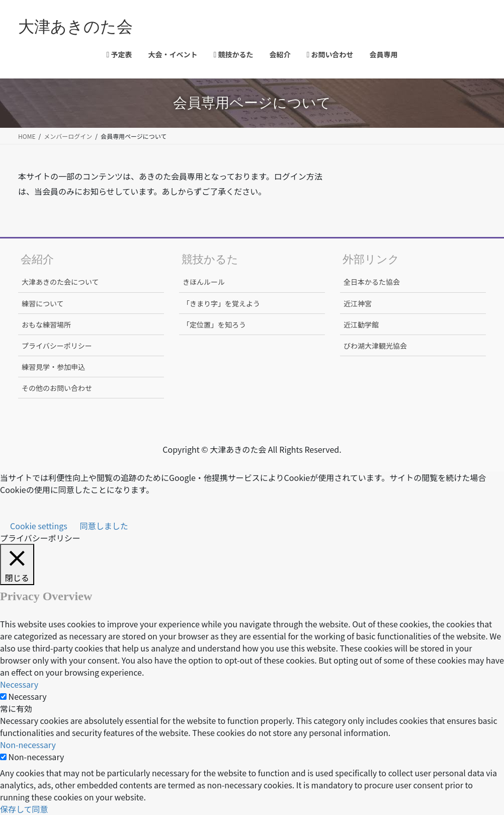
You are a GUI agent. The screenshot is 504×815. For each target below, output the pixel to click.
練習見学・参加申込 (53, 367)
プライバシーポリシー (57, 346)
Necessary (28, 696)
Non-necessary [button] (28, 745)
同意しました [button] (104, 526)
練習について (43, 303)
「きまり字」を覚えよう (221, 303)
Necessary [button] (19, 684)
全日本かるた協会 (372, 282)
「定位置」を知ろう (214, 324)
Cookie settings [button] (39, 526)
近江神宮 (358, 303)
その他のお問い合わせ (57, 388)
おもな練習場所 (46, 324)
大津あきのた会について (60, 282)
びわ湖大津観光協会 (375, 346)
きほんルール (204, 282)
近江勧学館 (361, 324)
